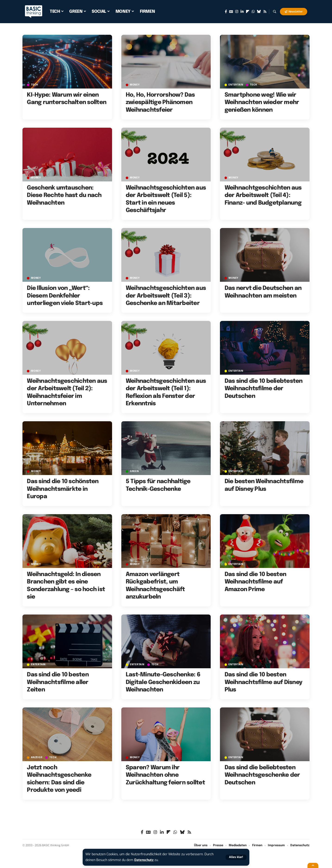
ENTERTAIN (236, 85)
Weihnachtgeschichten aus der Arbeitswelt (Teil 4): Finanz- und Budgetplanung (263, 195)
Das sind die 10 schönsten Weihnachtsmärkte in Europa (63, 489)
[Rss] (265, 12)
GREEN (134, 471)
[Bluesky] (259, 12)
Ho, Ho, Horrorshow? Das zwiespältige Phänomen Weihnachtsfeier (160, 103)
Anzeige (37, 758)
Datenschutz (144, 860)
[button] (236, 857)
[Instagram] (237, 12)
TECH (35, 85)
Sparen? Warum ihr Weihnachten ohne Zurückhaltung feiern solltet (165, 775)
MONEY (135, 85)
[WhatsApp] (253, 12)
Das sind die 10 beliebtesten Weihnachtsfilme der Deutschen (264, 389)
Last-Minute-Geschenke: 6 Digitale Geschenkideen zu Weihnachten (163, 682)
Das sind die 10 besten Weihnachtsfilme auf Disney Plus (263, 682)
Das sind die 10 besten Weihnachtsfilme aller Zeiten (58, 682)
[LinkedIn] (242, 12)
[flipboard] (248, 12)
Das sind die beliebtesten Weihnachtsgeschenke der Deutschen (262, 775)
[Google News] (231, 12)
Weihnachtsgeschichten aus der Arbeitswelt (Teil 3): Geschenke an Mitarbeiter (166, 296)
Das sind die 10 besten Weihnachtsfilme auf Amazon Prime (255, 582)
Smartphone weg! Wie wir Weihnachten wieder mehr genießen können (262, 103)
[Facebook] (226, 12)
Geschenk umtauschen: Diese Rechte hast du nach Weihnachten (64, 195)
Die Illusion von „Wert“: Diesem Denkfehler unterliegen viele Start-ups (65, 296)
